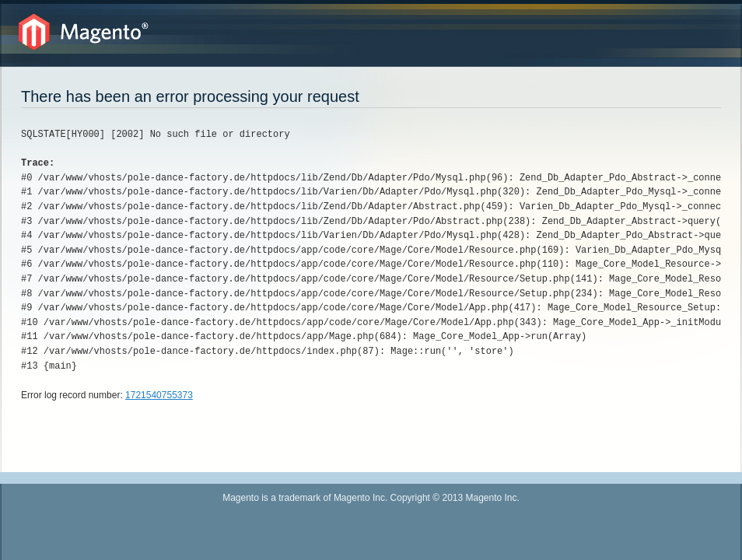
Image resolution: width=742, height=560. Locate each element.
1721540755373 (159, 395)
